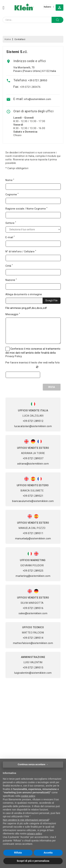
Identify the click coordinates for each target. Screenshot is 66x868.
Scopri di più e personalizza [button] (33, 861)
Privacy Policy (14, 356)
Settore (11, 223)
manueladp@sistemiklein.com (33, 538)
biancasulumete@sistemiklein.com (33, 501)
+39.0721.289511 (33, 533)
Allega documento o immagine (24, 294)
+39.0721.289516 (33, 608)
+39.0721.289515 (33, 668)
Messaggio (13, 314)
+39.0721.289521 (33, 496)
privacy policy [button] (35, 834)
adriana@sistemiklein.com (33, 464)
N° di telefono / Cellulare (21, 251)
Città (9, 266)
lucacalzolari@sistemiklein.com (33, 426)
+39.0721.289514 (33, 638)
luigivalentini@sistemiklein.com (33, 673)
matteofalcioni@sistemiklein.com (33, 643)
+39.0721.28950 (38, 80)
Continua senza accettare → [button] (33, 764)
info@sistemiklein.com (38, 99)
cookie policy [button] (28, 796)
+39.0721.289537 (33, 458)
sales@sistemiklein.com (33, 613)
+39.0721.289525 (33, 571)
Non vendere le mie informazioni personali (26, 820)
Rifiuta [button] (18, 853)
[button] (59, 7)
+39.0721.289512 (33, 421)
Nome (10, 180)
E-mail (10, 237)
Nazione (11, 280)
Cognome (12, 194)
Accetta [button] (48, 853)
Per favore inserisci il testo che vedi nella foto (33, 363)
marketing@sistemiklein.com (33, 576)
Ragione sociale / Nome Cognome (26, 208)
